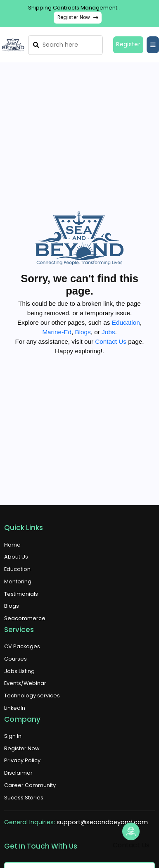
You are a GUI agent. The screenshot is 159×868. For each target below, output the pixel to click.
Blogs (83, 332)
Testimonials (21, 594)
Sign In (13, 736)
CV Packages (22, 646)
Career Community (30, 785)
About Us (16, 557)
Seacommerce (25, 618)
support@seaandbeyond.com (102, 822)
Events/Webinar (25, 683)
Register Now (78, 17)
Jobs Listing (19, 671)
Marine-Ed (57, 332)
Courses (15, 659)
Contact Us (111, 341)
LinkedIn (15, 708)
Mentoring (18, 581)
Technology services (32, 696)
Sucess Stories (24, 798)
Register (128, 44)
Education (126, 322)
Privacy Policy (22, 760)
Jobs (108, 332)
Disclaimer (18, 773)
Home (12, 545)
